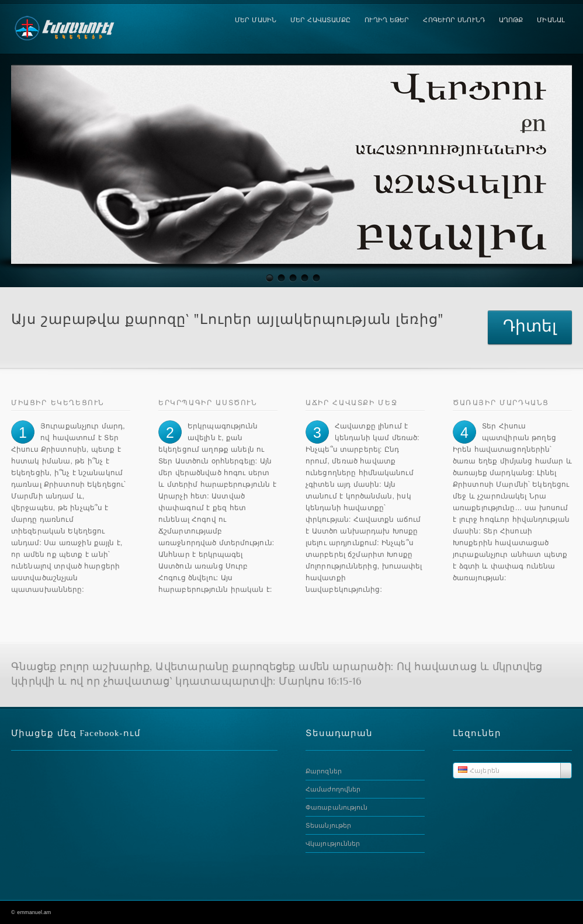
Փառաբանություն (336, 807)
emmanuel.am (34, 912)
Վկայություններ (333, 843)
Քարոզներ (324, 771)
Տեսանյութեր (328, 825)
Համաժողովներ (333, 789)
